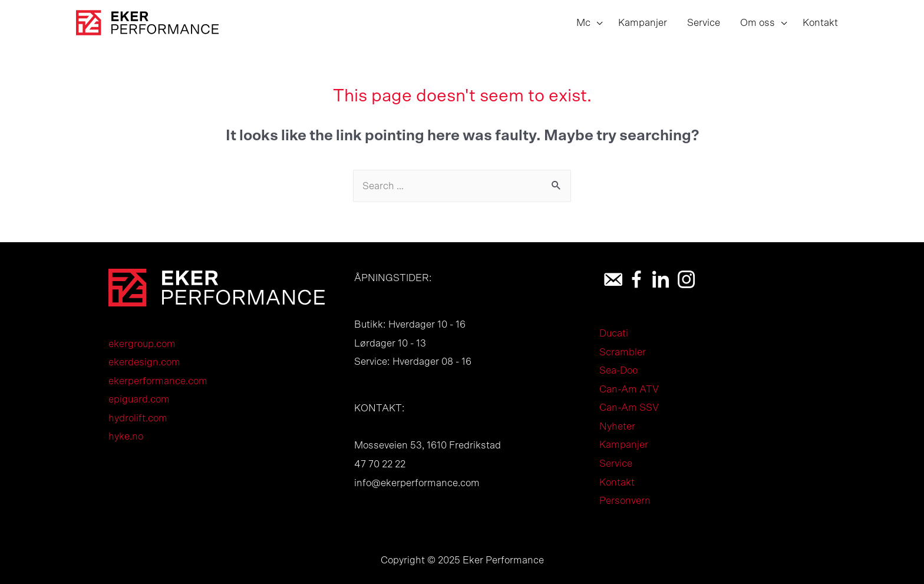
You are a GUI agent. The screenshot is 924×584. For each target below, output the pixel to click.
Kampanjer (624, 445)
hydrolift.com (138, 418)
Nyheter (617, 426)
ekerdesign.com (144, 362)
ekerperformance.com (158, 381)
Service (616, 463)
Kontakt (617, 482)
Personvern (625, 501)
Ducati (614, 333)
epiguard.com (139, 399)
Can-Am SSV (629, 408)
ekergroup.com (142, 344)
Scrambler (623, 352)
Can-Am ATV (629, 389)
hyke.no (126, 436)
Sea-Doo (618, 370)
